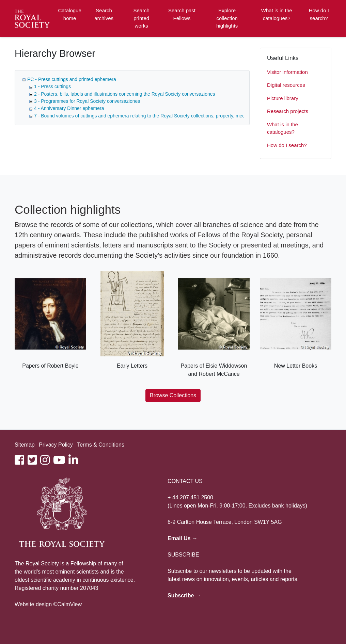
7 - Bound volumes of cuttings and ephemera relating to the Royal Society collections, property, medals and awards (155, 116)
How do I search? (319, 14)
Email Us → (183, 538)
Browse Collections (173, 395)
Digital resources (286, 85)
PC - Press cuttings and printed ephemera (72, 79)
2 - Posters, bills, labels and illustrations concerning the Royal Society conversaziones (125, 94)
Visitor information (287, 72)
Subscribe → (184, 595)
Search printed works (141, 18)
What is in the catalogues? (277, 14)
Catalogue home (69, 14)
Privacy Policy (56, 445)
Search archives (104, 14)
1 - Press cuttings (52, 86)
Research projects (288, 111)
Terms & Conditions (101, 445)
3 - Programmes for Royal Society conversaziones (87, 101)
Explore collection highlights (227, 18)
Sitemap (25, 445)
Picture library (283, 98)
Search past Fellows (182, 14)
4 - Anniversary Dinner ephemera (69, 108)
